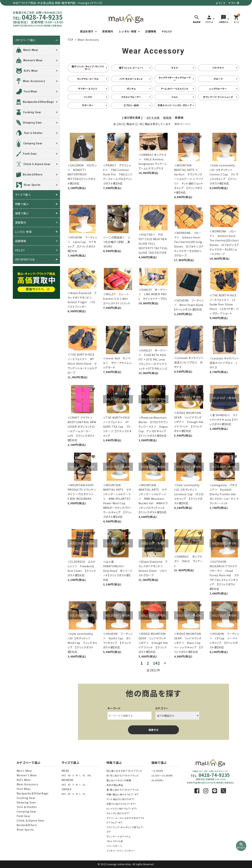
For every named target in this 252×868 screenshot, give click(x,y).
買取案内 (108, 31)
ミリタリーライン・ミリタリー (121, 851)
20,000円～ (158, 780)
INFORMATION (25, 259)
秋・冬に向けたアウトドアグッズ (123, 775)
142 (156, 663)
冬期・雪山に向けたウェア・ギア (123, 794)
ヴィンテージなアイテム (119, 836)
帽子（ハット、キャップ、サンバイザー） (88, 68)
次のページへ (182, 124)
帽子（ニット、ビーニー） (131, 68)
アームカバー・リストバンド (175, 89)
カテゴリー (162, 708)
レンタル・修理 (128, 31)
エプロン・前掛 (131, 105)
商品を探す (87, 31)
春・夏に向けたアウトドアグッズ (123, 790)
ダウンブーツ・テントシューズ (218, 97)
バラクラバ (218, 68)
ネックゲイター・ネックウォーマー (175, 79)
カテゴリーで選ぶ (25, 40)
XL (84, 775)
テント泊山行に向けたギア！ (121, 799)
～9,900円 (157, 771)
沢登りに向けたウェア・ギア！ (121, 804)
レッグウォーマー (218, 89)
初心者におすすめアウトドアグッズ (124, 771)
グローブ (218, 79)
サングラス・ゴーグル (88, 79)
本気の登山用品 (115, 785)
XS (69, 775)
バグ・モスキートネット (131, 79)
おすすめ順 (153, 118)
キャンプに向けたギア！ (118, 813)
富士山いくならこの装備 (119, 780)
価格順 (167, 118)
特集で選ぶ (22, 204)
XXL (89, 775)
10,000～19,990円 (162, 775)
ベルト (175, 97)
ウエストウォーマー (131, 97)
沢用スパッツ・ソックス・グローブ (175, 105)
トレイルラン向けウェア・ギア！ (122, 808)
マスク (175, 68)
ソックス (88, 97)
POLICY (167, 31)
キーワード (114, 708)
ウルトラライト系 (115, 841)
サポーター (88, 105)
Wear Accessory (88, 40)
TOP (71, 40)
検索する (153, 730)
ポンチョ (131, 89)
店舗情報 (151, 31)
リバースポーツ (114, 846)
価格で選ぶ (22, 213)
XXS (64, 775)
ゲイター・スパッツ (88, 89)
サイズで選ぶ (23, 195)
